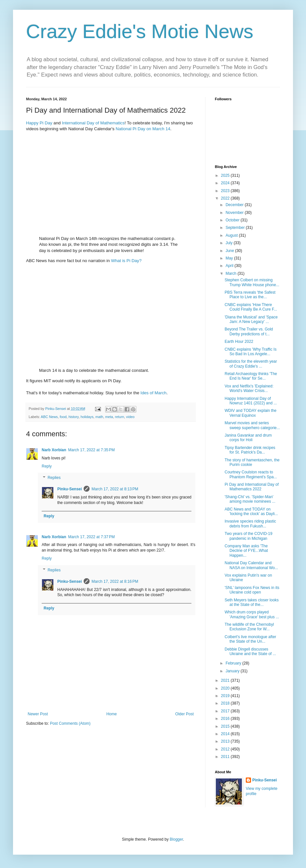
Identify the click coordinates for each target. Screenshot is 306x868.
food (63, 417)
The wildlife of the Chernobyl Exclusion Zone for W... (249, 627)
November (235, 213)
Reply (47, 466)
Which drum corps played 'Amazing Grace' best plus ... (252, 614)
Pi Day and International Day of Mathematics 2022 (252, 487)
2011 (226, 757)
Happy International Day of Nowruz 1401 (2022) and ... (251, 401)
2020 (226, 688)
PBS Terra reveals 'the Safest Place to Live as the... (250, 295)
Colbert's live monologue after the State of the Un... (250, 639)
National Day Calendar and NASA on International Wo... (251, 565)
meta (109, 417)
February (234, 663)
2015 (226, 726)
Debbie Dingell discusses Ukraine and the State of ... (250, 651)
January (233, 671)
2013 (226, 741)
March (232, 273)
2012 (226, 749)
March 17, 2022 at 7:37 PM (91, 537)
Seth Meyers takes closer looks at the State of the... (252, 602)
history (73, 417)
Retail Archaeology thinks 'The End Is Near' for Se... (251, 376)
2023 (226, 191)
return (119, 417)
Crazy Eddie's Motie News (140, 31)
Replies (54, 478)
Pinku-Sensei (70, 489)
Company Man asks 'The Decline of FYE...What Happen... (246, 551)
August (232, 235)
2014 (226, 734)
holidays (87, 417)
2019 (226, 696)
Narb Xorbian (54, 450)
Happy (32, 123)
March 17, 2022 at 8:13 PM (115, 489)
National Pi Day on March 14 (143, 129)
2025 (226, 175)
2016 (226, 719)
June (230, 251)
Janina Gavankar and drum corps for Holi (248, 438)
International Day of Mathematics (93, 123)
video (130, 417)
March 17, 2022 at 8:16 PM (115, 581)
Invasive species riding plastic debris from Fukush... (250, 524)
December (235, 205)
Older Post (184, 714)
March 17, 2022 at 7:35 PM (91, 450)
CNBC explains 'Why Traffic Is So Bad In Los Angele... (250, 352)
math (99, 417)
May (230, 258)
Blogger (176, 839)
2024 (226, 183)
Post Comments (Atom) (70, 723)
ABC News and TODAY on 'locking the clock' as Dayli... (251, 511)
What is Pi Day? (126, 261)
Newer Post (38, 714)
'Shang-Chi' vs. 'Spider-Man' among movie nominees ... (250, 499)
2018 (226, 703)
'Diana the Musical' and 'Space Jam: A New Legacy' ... (251, 319)
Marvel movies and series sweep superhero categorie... (252, 425)
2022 (226, 198)
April (230, 266)
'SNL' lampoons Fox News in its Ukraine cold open (252, 590)
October (233, 220)
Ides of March (154, 393)
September (236, 228)
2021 (226, 680)
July (230, 243)
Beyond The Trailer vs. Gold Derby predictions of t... (249, 331)
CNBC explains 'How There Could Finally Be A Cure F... (251, 307)
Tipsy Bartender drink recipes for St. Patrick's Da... (250, 450)
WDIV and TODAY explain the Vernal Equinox (250, 413)
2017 (226, 711)
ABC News (49, 417)
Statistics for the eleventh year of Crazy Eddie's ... (251, 364)
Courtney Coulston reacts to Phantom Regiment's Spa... (251, 474)
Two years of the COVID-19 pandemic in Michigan (249, 536)
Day (48, 123)
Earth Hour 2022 (239, 342)
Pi (42, 123)
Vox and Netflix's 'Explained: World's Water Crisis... (249, 388)
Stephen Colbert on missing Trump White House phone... (252, 282)
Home (112, 714)
